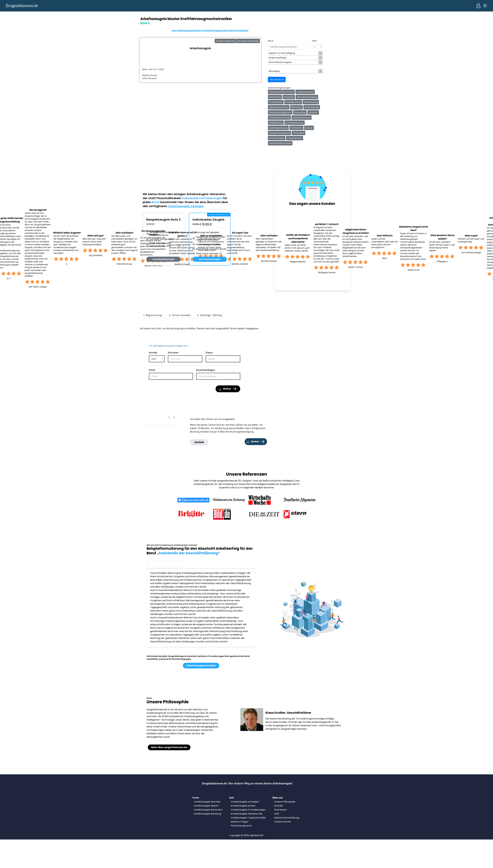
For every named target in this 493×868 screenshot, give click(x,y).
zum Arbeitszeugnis (210, 259)
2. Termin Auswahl (180, 315)
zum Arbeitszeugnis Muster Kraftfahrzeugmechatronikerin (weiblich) (210, 31)
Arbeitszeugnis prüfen (243, 806)
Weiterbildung (311, 102)
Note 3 (165, 564)
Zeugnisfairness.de (22, 6)
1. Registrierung (153, 315)
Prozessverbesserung (279, 118)
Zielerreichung (312, 107)
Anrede (153, 353)
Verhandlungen (277, 138)
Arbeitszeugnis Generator (208, 810)
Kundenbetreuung (295, 123)
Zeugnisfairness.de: (247, 783)
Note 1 (237, 564)
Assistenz (313, 112)
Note (314, 41)
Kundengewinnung (278, 128)
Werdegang (274, 71)
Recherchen (275, 97)
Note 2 (201, 564)
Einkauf (309, 128)
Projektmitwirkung (302, 118)
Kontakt (279, 806)
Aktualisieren (277, 80)
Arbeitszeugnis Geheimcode (247, 814)
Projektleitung (276, 123)
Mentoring (296, 107)
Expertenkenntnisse (279, 107)
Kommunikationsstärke (280, 143)
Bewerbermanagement (280, 112)
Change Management (279, 133)
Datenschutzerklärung (287, 818)
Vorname (173, 353)
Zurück (199, 442)
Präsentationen (295, 138)
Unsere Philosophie (285, 802)
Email (152, 370)
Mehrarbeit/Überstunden (281, 92)
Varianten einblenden (248, 41)
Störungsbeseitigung (307, 97)
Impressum (280, 810)
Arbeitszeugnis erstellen (201, 666)
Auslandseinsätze (305, 92)
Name (209, 353)
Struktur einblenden (226, 41)
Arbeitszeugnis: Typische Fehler (248, 818)
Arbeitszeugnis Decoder (207, 802)
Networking (300, 112)
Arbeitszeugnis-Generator (206, 194)
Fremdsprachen (293, 102)
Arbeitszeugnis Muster (206, 806)
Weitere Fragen (240, 822)
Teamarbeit (298, 133)
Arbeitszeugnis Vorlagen (186, 206)
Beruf (271, 41)
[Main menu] (485, 6)
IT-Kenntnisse (276, 102)
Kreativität (289, 97)
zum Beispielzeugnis (163, 259)
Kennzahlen (296, 128)
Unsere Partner (283, 822)
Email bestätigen (206, 370)
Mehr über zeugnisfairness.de (169, 747)
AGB (276, 814)
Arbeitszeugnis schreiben (245, 802)
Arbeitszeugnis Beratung (208, 814)
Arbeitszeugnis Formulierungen (248, 810)
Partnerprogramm (241, 826)
